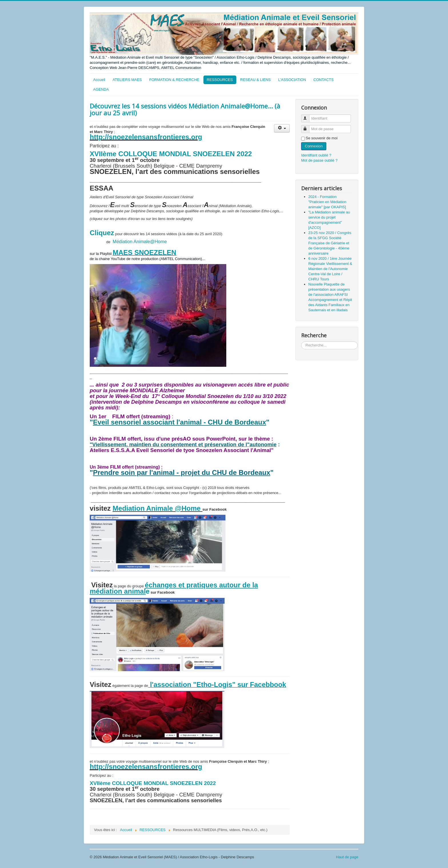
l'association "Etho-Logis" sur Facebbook (217, 684)
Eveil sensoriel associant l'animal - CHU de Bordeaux (179, 422)
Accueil (99, 80)
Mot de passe (308, 127)
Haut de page (347, 857)
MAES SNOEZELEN (144, 252)
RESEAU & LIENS (256, 80)
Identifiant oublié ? (316, 155)
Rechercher (301, 341)
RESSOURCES (220, 80)
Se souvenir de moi (322, 138)
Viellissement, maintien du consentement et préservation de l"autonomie (184, 444)
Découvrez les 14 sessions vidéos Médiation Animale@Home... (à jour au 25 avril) (185, 109)
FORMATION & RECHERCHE (174, 80)
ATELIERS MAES (127, 80)
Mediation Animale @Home (157, 508)
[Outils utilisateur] (282, 128)
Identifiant (308, 116)
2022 (243, 154)
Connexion (314, 146)
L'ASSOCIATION (292, 80)
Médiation (123, 242)
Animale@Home (150, 242)
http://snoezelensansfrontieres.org (146, 137)
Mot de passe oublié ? (319, 160)
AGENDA (101, 89)
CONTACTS (324, 80)
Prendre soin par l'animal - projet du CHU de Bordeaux (181, 472)
